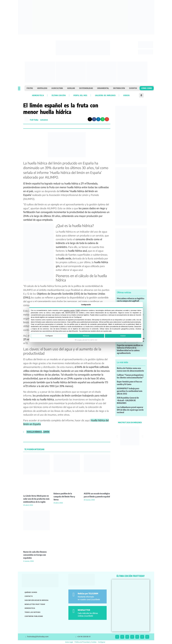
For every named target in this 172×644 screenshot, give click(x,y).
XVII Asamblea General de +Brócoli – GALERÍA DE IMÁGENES (128, 400)
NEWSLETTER (84, 610)
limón (46, 432)
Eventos (133, 88)
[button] (19, 88)
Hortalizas (42, 88)
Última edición (59, 95)
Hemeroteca (38, 95)
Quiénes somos (31, 592)
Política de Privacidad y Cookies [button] (85, 642)
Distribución (119, 88)
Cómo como (147, 88)
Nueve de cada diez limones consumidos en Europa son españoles (35, 555)
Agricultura (57, 88)
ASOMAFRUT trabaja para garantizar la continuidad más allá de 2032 (130, 391)
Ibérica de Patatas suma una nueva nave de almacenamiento (130, 369)
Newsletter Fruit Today (35, 604)
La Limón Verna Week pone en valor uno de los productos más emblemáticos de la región (36, 499)
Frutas (30, 88)
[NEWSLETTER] (74, 611)
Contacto (29, 596)
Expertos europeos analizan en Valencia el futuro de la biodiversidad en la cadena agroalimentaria (130, 349)
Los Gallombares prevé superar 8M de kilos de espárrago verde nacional (130, 410)
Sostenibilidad (86, 88)
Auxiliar (71, 88)
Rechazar (86, 336)
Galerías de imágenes (105, 95)
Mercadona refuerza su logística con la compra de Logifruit (131, 300)
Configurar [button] (102, 642)
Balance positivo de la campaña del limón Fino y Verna (64, 497)
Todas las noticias (32, 612)
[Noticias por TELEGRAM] (74, 595)
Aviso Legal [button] (69, 642)
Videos (126, 95)
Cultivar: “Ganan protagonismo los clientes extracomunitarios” (130, 376)
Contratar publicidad (34, 616)
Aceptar (123, 336)
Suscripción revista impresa (37, 600)
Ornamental (103, 88)
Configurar (49, 336)
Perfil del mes (80, 95)
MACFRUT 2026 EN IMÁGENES (130, 422)
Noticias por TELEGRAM (88, 594)
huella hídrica (34, 432)
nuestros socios (69, 310)
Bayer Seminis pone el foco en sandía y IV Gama (129, 383)
